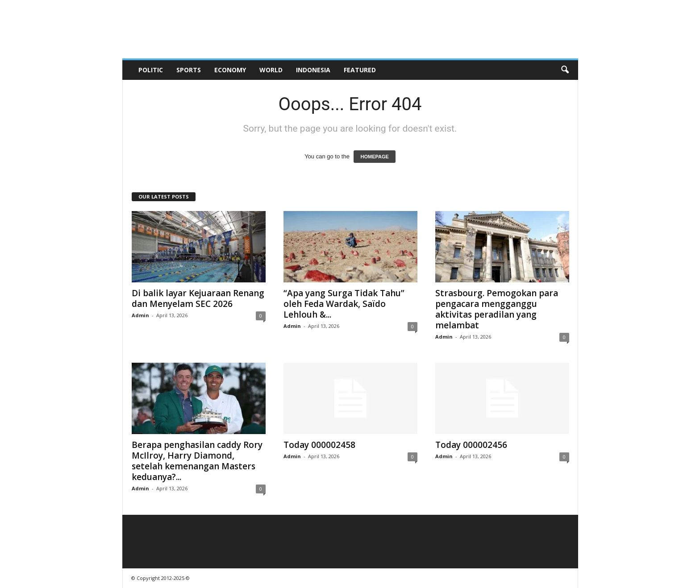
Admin (140, 315)
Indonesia (313, 70)
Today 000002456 (471, 445)
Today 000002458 (319, 445)
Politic (151, 70)
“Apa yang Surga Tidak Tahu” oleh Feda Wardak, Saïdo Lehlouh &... (344, 304)
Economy (230, 70)
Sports (189, 70)
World (271, 70)
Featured (360, 70)
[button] (565, 70)
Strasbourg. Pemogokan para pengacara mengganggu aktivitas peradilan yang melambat (497, 309)
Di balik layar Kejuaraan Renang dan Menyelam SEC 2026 (198, 298)
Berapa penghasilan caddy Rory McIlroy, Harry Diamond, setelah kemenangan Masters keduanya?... (197, 461)
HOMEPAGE (374, 157)
